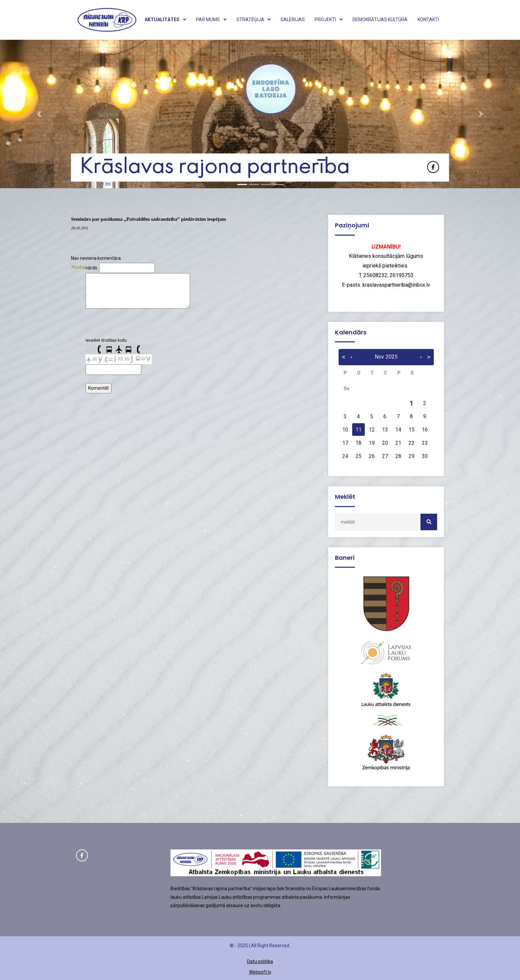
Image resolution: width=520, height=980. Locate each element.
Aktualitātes (165, 20)
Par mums (211, 20)
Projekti (329, 20)
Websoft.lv (260, 972)
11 (358, 430)
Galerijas (293, 20)
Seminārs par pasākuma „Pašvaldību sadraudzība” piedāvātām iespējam (148, 219)
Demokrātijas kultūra (380, 20)
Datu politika (260, 961)
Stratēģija (254, 20)
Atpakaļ (78, 267)
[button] (39, 114)
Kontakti (428, 20)
